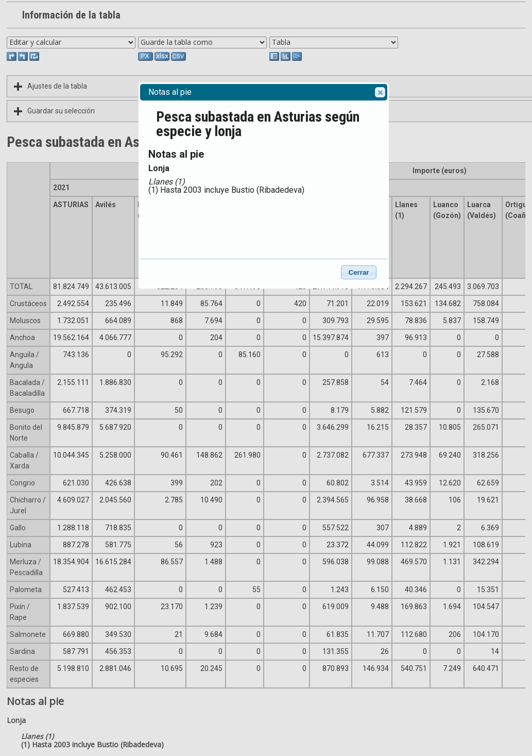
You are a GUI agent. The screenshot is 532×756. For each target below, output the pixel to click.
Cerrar (359, 272)
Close (380, 92)
